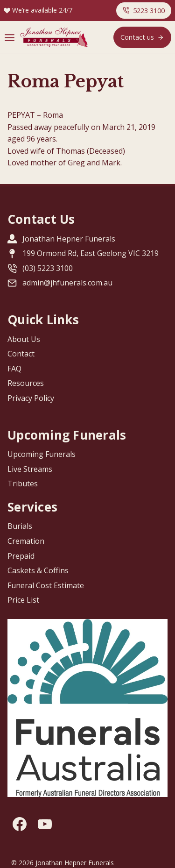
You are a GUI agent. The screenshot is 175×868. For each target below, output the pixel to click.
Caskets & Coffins (38, 570)
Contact (21, 354)
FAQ (14, 369)
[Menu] (10, 38)
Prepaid (21, 556)
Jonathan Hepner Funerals (69, 239)
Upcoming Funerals (42, 454)
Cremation (26, 541)
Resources (26, 383)
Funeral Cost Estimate (46, 585)
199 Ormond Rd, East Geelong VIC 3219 (91, 253)
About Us (24, 339)
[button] (144, 11)
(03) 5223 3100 (48, 268)
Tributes (23, 484)
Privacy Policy (31, 398)
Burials (20, 526)
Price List (23, 600)
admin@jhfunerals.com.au (67, 283)
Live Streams (30, 469)
